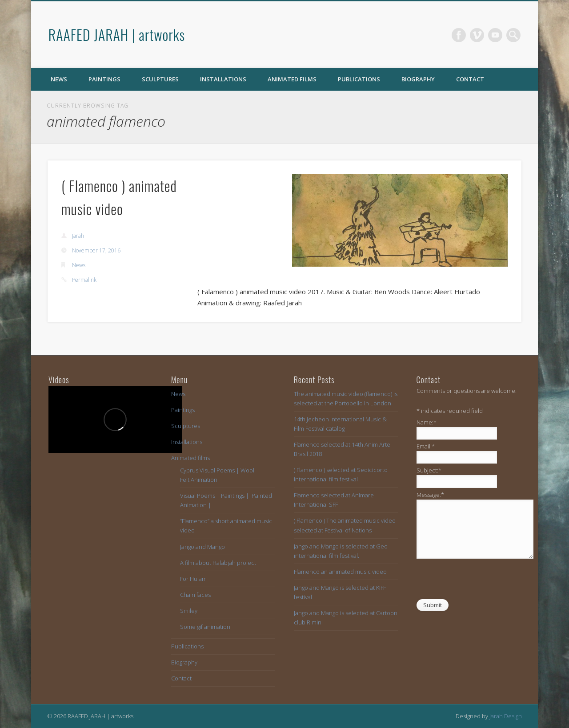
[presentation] (484, 581)
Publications (359, 79)
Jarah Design (506, 716)
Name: (427, 422)
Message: (430, 495)
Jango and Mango (202, 547)
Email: (426, 446)
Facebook (459, 35)
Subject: (429, 470)
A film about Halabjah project (218, 563)
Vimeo (477, 35)
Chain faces (195, 595)
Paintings (104, 79)
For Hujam (193, 579)
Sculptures (160, 79)
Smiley (189, 611)
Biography (418, 79)
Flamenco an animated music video (340, 572)
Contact (470, 79)
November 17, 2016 (96, 250)
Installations (223, 79)
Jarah (78, 236)
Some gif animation (205, 627)
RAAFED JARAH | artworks (117, 34)
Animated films (292, 79)
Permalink (84, 280)
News (59, 79)
